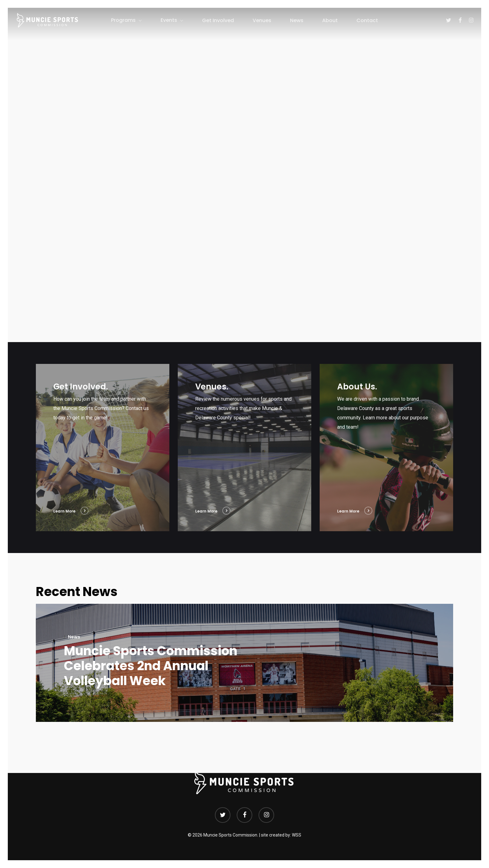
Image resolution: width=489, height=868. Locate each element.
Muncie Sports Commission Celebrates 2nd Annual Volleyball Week (151, 666)
